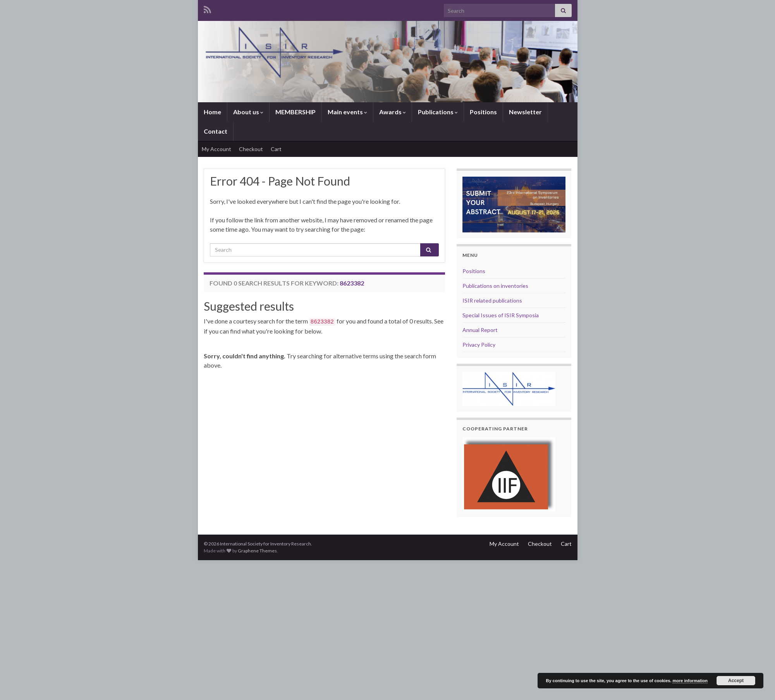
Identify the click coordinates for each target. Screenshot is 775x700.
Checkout (251, 149)
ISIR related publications (492, 300)
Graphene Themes (257, 551)
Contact (216, 131)
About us (248, 112)
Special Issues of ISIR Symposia (501, 315)
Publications (438, 112)
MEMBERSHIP (296, 112)
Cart (276, 149)
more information (690, 681)
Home (212, 112)
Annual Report (480, 330)
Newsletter (525, 112)
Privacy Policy (479, 345)
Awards (393, 112)
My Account (217, 149)
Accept (736, 681)
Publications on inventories (495, 286)
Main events (347, 112)
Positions (483, 112)
